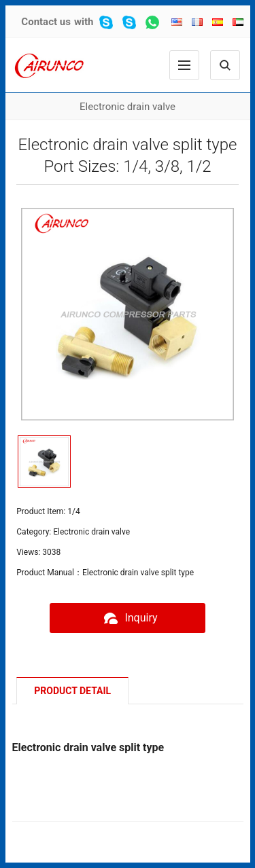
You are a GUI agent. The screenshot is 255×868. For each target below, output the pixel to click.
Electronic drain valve (128, 107)
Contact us (46, 22)
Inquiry (127, 618)
